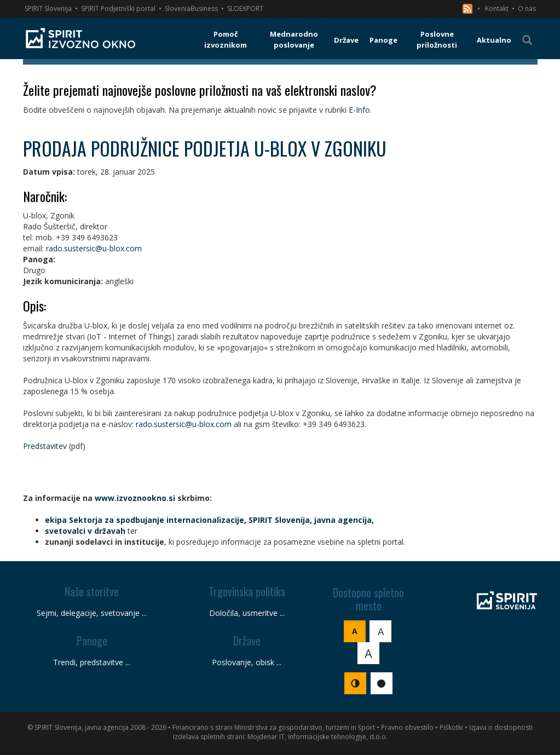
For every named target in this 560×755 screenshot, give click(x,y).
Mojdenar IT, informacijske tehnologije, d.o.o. (317, 737)
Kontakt (497, 8)
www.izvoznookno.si (135, 498)
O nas (527, 8)
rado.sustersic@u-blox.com (94, 248)
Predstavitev (45, 446)
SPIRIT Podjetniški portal (118, 8)
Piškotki (451, 727)
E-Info (359, 110)
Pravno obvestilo (407, 727)
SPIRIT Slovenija (48, 8)
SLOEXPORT (245, 8)
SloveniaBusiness (191, 8)
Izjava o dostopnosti (501, 727)
